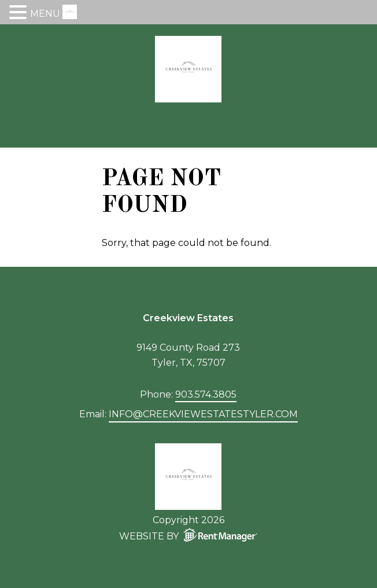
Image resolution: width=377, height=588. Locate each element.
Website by (191, 535)
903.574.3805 (206, 394)
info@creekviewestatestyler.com (203, 414)
